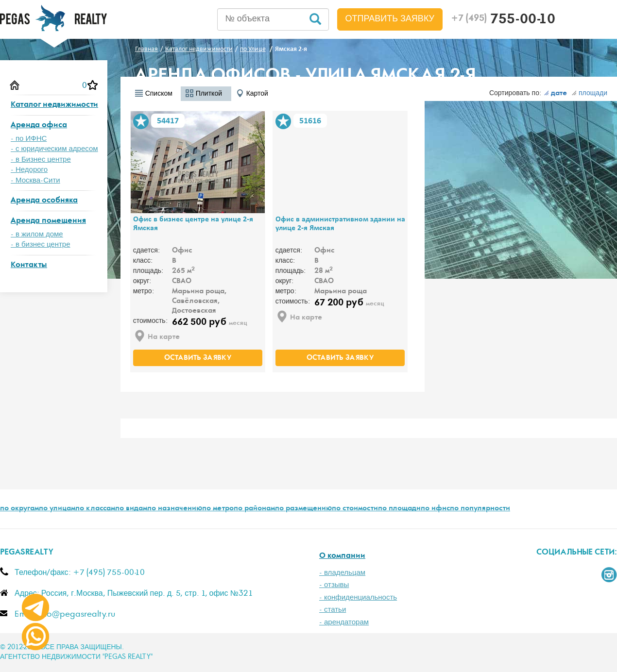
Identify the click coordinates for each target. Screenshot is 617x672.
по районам (254, 509)
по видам (131, 509)
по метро (218, 509)
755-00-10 (503, 20)
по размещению (303, 509)
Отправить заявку (390, 19)
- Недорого (29, 170)
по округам (19, 509)
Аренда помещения (48, 221)
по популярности (480, 509)
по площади (399, 509)
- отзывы (334, 585)
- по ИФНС (29, 139)
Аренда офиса (39, 126)
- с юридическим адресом (54, 149)
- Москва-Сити (35, 180)
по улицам (57, 509)
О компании (342, 556)
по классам (95, 509)
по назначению (175, 509)
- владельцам (342, 573)
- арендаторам (344, 622)
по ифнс (435, 509)
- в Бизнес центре (41, 160)
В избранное (141, 121)
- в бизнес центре (41, 244)
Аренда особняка (44, 201)
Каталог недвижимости (54, 105)
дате (555, 94)
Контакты (29, 265)
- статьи (333, 610)
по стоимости (355, 509)
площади (589, 93)
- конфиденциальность (358, 597)
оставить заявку (198, 358)
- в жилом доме (37, 234)
